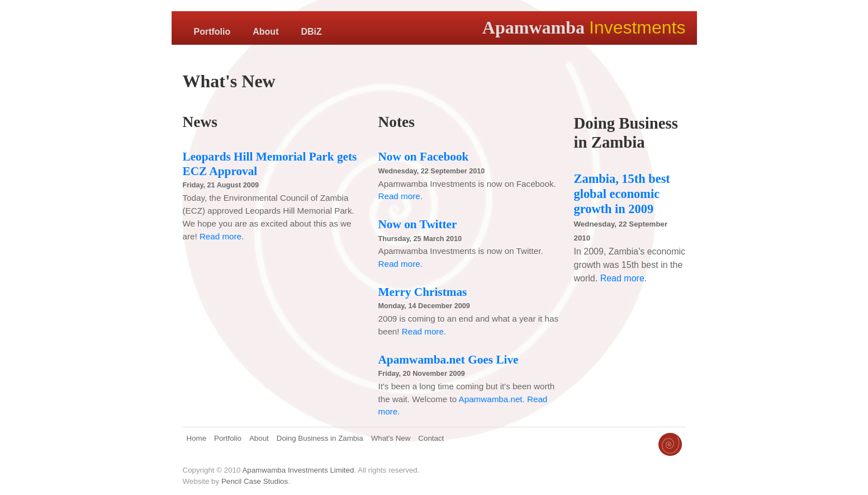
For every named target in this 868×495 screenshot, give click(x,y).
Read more (220, 236)
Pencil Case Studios (255, 481)
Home (197, 438)
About (265, 32)
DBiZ (311, 32)
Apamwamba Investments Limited (298, 470)
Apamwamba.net (491, 399)
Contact (431, 438)
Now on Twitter (418, 224)
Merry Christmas (423, 292)
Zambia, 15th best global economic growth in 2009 (622, 194)
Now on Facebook (424, 157)
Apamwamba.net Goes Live (449, 360)
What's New (391, 438)
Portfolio (212, 32)
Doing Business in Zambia (320, 438)
